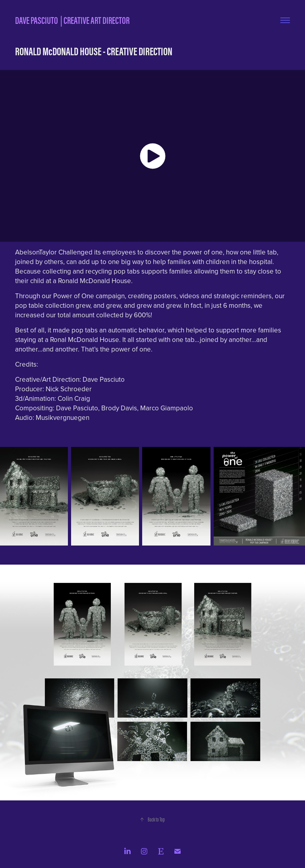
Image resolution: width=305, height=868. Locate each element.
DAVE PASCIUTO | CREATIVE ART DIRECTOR (72, 20)
